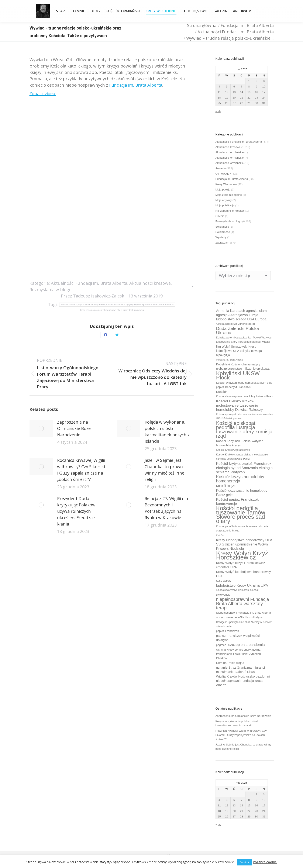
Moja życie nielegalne (229, 195)
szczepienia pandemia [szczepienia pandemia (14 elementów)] (247, 645)
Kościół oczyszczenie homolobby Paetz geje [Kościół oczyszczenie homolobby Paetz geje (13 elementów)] (242, 493)
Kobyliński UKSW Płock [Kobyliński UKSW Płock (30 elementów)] (238, 375)
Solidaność (222, 227)
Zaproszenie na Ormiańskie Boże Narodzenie (74, 428)
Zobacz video (43, 94)
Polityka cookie (265, 862)
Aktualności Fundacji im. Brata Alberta (89, 283)
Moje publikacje (225, 205)
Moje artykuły (224, 200)
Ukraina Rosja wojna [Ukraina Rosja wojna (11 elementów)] (230, 663)
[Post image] (41, 428)
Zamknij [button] (244, 862)
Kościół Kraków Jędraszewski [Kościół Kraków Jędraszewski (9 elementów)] (233, 450)
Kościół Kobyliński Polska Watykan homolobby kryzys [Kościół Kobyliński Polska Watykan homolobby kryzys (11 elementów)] (240, 443)
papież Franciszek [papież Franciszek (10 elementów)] (228, 631)
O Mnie (220, 216)
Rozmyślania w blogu (51, 290)
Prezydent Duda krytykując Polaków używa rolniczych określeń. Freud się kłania (76, 511)
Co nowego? (223, 174)
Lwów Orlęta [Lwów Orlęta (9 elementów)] (223, 595)
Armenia (221, 168)
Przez (93, 296)
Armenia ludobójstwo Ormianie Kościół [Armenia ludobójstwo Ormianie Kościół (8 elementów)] (235, 324)
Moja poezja (223, 190)
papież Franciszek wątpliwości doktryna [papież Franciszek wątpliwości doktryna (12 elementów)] (238, 638)
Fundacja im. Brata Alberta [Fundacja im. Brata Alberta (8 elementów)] (230, 360)
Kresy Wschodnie (226, 184)
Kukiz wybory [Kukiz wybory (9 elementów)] (224, 581)
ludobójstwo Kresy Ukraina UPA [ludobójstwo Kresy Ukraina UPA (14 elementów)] (242, 585)
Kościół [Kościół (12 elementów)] (221, 392)
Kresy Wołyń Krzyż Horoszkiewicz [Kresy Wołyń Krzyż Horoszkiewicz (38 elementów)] (242, 555)
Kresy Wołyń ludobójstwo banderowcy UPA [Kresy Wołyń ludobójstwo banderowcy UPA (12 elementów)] (244, 574)
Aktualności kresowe (150, 283)
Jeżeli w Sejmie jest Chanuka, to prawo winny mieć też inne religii (164, 470)
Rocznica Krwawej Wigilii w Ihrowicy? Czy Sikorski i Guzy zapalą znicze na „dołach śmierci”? (81, 470)
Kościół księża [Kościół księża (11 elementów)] (226, 486)
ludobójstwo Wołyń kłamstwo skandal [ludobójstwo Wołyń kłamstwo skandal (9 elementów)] (237, 590)
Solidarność (223, 232)
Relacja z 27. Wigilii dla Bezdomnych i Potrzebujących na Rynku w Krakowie (166, 508)
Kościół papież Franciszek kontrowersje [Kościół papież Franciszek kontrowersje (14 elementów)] (237, 502)
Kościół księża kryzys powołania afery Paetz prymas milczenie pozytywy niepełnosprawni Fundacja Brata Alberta (117, 305)
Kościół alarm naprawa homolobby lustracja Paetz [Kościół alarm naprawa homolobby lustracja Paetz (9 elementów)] (245, 396)
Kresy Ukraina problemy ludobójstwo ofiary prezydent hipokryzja (112, 310)
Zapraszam (222, 243)
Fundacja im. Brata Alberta (136, 85)
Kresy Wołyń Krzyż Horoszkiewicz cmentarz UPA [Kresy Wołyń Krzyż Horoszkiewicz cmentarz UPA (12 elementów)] (241, 565)
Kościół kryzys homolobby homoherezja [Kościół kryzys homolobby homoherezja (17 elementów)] (240, 479)
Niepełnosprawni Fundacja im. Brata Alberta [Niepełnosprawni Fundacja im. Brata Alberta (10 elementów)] (244, 613)
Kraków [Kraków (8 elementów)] (220, 535)
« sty (218, 111)
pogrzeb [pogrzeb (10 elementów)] (221, 645)
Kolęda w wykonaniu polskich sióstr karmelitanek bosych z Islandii (167, 432)
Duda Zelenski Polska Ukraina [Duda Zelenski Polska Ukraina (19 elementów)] (238, 331)
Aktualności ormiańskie (230, 152)
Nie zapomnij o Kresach (230, 211)
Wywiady (221, 237)
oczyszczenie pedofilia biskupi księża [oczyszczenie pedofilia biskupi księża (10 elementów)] (239, 617)
